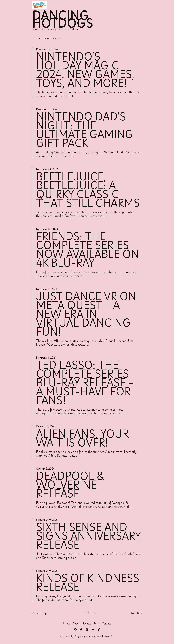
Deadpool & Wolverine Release (70, 485)
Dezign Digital (81, 636)
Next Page (137, 613)
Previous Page (39, 613)
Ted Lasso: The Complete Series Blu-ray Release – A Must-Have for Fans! (85, 382)
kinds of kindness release (88, 582)
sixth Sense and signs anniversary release (88, 536)
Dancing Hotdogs (63, 19)
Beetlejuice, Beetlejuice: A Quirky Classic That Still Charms (88, 190)
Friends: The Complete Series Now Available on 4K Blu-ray (88, 249)
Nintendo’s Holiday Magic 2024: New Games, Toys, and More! (85, 70)
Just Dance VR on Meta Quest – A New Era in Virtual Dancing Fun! (86, 314)
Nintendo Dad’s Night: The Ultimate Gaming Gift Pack (85, 130)
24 (94, 613)
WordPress (110, 636)
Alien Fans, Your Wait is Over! (82, 438)
